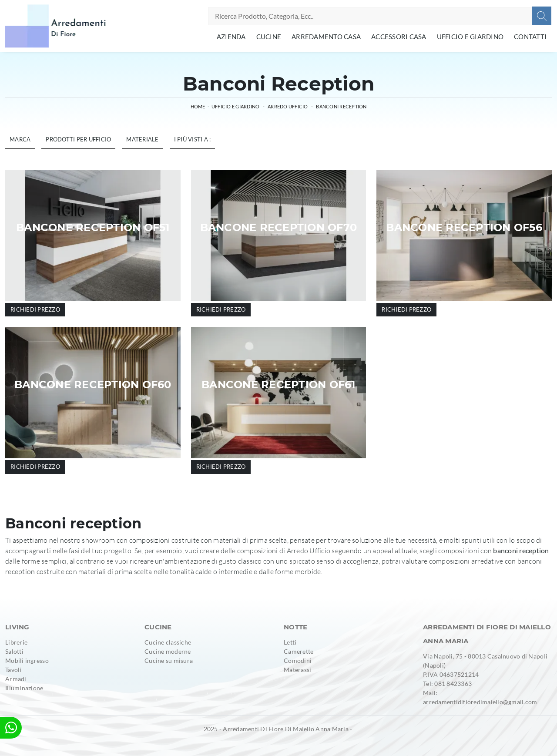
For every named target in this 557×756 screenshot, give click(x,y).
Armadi (16, 679)
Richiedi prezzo (35, 309)
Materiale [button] (142, 139)
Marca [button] (20, 139)
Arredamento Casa (326, 37)
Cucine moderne (168, 651)
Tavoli (13, 670)
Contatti (530, 37)
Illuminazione (24, 688)
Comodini (298, 660)
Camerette (299, 651)
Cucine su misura (169, 660)
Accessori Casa (399, 37)
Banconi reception (341, 106)
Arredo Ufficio (288, 106)
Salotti (14, 651)
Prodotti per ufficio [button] (78, 139)
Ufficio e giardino (470, 37)
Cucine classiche (168, 642)
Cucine (269, 37)
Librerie (16, 642)
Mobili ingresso (27, 660)
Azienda (231, 37)
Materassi (297, 670)
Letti (290, 642)
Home (198, 106)
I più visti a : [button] (193, 139)
